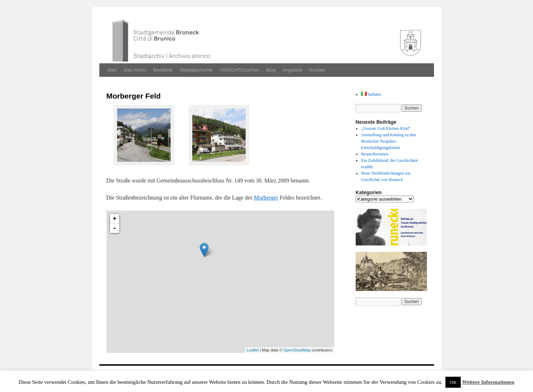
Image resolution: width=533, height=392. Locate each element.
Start (112, 70)
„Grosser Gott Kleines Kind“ (386, 128)
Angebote (292, 70)
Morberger (266, 198)
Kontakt (317, 70)
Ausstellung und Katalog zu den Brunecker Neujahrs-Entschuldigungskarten (388, 141)
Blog (271, 70)
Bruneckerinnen (375, 154)
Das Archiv (135, 70)
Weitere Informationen (488, 382)
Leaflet (253, 350)
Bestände (163, 70)
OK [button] (453, 382)
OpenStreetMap (297, 350)
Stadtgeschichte (196, 70)
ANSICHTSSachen (240, 70)
